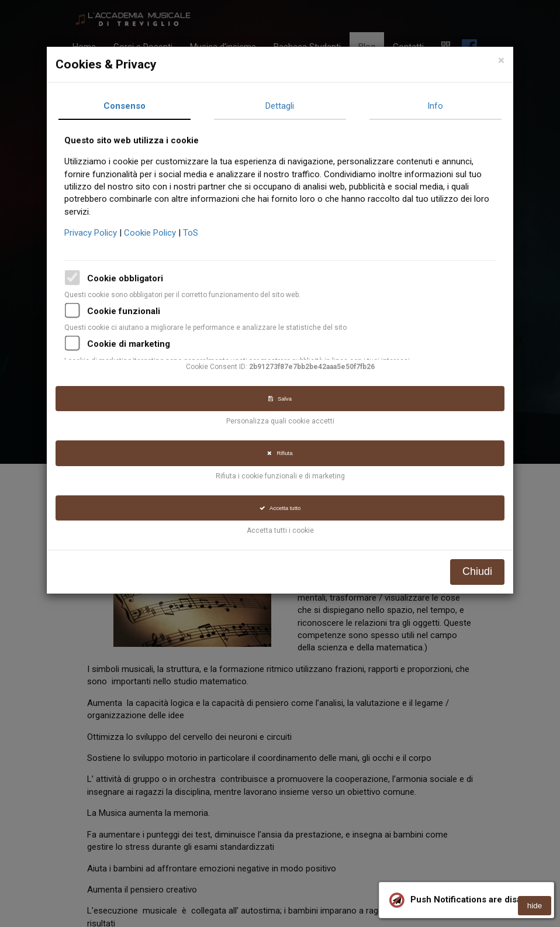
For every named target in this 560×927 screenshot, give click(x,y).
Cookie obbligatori (127, 278)
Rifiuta (282, 453)
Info (438, 106)
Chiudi (480, 571)
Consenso (127, 106)
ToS (193, 233)
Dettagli (282, 106)
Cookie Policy (153, 233)
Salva (282, 399)
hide (535, 906)
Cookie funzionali (126, 311)
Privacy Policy (94, 233)
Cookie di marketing (131, 344)
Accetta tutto (282, 508)
